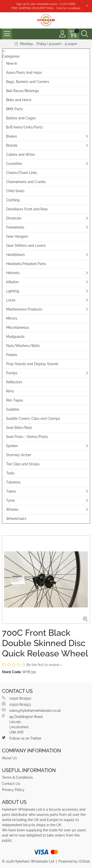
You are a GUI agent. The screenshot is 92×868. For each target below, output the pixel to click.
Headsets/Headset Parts (26, 264)
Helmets (13, 273)
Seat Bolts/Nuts (19, 428)
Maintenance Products (24, 309)
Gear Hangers (17, 236)
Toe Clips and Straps (23, 464)
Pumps (12, 373)
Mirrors (12, 318)
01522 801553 (16, 704)
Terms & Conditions (17, 777)
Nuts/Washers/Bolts (23, 346)
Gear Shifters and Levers (26, 246)
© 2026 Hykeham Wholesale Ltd (28, 861)
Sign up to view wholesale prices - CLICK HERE (46, 4)
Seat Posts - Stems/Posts (27, 437)
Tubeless (13, 482)
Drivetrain (14, 218)
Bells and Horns (19, 100)
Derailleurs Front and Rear (27, 209)
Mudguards (15, 337)
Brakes (12, 136)
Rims (10, 391)
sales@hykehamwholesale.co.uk (31, 710)
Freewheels (15, 227)
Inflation (12, 282)
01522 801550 (17, 698)
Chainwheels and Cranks (26, 182)
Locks (11, 300)
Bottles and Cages (21, 118)
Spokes (12, 446)
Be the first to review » (44, 665)
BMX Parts (14, 109)
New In (12, 63)
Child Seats (15, 191)
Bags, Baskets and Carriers (28, 82)
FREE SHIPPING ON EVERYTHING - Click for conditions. (46, 8)
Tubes (11, 491)
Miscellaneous (18, 327)
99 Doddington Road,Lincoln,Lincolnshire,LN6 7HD (23, 724)
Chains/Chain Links (22, 173)
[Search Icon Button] (85, 34)
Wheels (12, 510)
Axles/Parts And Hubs (24, 73)
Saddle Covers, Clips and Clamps (33, 418)
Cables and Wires (20, 155)
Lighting (13, 291)
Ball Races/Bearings (23, 91)
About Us (9, 758)
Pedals (12, 355)
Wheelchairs (16, 519)
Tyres (11, 500)
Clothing (13, 200)
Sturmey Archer (19, 455)
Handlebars (15, 255)
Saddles (13, 409)
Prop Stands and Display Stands (32, 364)
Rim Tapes (15, 400)
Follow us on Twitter (22, 738)
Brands (12, 145)
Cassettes (14, 164)
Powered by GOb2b (74, 861)
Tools (10, 473)
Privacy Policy (13, 790)
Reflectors (14, 382)
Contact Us (11, 784)
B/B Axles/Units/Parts (24, 127)
